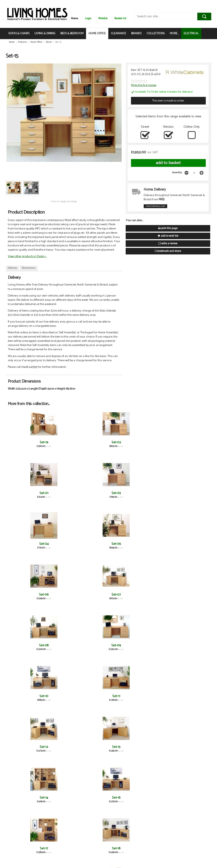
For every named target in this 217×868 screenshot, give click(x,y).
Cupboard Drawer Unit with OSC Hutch (58, 850)
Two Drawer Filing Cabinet (159, 749)
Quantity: (177, 172)
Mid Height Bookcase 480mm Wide (159, 647)
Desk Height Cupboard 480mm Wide (192, 597)
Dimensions (29, 268)
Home (74, 19)
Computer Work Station (25, 800)
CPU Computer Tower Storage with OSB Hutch (192, 801)
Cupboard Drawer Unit (25, 848)
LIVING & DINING (45, 34)
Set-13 (58, 544)
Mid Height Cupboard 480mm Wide (192, 647)
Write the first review (144, 85)
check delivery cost (155, 206)
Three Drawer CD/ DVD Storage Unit (159, 698)
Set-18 (192, 544)
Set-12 (25, 544)
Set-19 (25, 442)
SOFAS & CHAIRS (19, 34)
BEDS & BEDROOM (72, 34)
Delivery (12, 268)
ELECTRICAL (191, 34)
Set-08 (92, 493)
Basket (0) (120, 19)
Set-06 (25, 493)
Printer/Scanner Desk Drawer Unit (25, 698)
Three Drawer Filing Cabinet (25, 749)
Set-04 (159, 442)
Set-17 (159, 544)
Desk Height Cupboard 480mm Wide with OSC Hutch (159, 598)
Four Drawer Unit (58, 595)
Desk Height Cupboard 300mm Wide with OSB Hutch (25, 649)
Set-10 (159, 493)
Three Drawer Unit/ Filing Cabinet (58, 647)
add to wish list (168, 236)
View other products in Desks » (27, 256)
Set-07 (58, 493)
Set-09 (125, 493)
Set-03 (125, 442)
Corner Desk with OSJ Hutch (125, 800)
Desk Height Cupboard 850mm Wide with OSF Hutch (92, 598)
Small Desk (92, 696)
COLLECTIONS (156, 34)
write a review (168, 244)
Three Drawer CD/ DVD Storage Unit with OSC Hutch (192, 700)
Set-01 (92, 442)
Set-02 (58, 442)
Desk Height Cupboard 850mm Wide (125, 597)
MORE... (174, 34)
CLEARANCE (118, 34)
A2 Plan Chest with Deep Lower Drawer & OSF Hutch (92, 649)
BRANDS (136, 34)
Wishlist (103, 19)
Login (88, 19)
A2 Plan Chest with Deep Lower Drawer (92, 749)
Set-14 (92, 544)
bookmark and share (168, 251)
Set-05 (192, 442)
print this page (168, 228)
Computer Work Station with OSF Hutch (58, 801)
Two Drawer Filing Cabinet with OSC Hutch (192, 751)
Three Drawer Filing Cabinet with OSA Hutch (58, 751)
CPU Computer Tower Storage (159, 800)
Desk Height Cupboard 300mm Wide (25, 597)
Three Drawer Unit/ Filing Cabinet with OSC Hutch (125, 751)
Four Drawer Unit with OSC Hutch (125, 647)
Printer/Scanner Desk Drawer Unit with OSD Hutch (58, 700)
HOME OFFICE (97, 34)
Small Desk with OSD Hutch (125, 698)
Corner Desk (92, 798)
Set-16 (125, 544)
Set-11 (192, 493)
